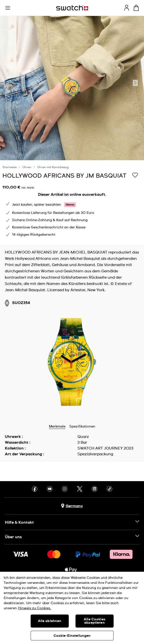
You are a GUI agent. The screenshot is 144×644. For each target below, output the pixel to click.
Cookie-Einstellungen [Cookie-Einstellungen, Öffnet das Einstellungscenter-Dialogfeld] (72, 636)
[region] (72, 202)
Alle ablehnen (50, 621)
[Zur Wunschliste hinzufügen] (135, 175)
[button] (8, 8)
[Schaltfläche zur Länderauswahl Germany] (72, 506)
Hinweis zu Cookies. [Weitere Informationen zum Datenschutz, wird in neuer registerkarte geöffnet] (35, 608)
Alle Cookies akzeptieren (94, 621)
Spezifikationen (82, 427)
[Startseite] (72, 8)
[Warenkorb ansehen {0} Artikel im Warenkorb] (136, 8)
